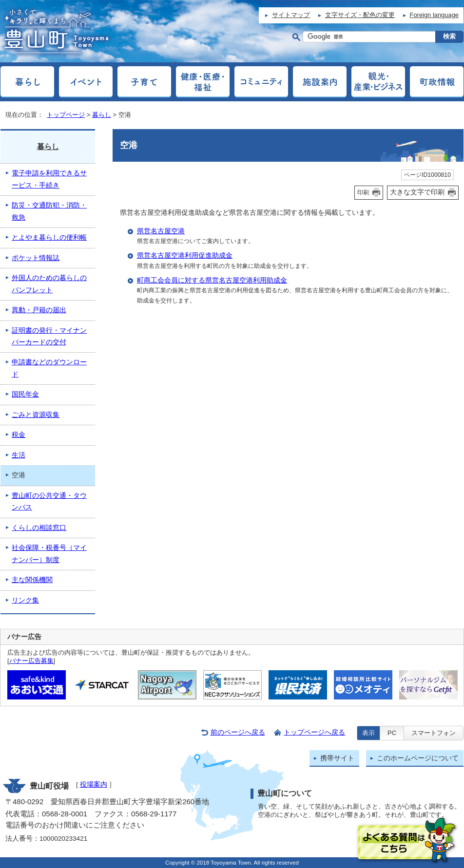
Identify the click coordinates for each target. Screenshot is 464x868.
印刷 (363, 192)
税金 (19, 435)
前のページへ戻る (238, 732)
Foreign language (434, 15)
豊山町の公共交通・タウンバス (49, 501)
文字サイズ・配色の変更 (360, 15)
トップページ (66, 115)
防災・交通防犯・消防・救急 (49, 211)
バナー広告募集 (31, 661)
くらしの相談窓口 (39, 528)
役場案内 (94, 784)
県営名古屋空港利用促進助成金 (185, 255)
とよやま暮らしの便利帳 (49, 237)
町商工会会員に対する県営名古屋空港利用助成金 (212, 280)
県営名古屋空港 (161, 231)
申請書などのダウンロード (49, 368)
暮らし (102, 115)
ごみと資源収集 (36, 415)
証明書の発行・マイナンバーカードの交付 (49, 336)
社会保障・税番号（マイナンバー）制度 (49, 554)
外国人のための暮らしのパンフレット (49, 284)
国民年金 (25, 394)
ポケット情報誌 (36, 258)
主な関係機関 (32, 580)
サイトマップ (291, 15)
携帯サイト (337, 758)
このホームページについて (418, 758)
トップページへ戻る (314, 732)
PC (392, 733)
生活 (19, 455)
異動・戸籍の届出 (39, 310)
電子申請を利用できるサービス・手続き (49, 179)
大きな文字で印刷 (417, 192)
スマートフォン (434, 733)
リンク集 (25, 600)
